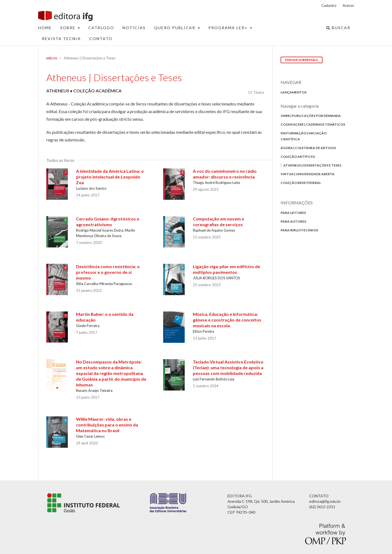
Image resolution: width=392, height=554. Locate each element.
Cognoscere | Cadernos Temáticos (313, 124)
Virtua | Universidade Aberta (308, 174)
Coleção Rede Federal (301, 183)
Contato (101, 39)
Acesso (348, 5)
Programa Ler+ (229, 28)
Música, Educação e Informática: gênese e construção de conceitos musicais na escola (227, 320)
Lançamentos (294, 92)
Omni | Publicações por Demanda (311, 116)
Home (45, 28)
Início (52, 58)
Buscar (338, 28)
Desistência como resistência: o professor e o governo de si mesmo (108, 272)
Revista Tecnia (61, 39)
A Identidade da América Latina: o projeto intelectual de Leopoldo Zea (110, 177)
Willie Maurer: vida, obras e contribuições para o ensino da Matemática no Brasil (107, 425)
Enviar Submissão (302, 60)
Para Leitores (293, 213)
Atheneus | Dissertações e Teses (312, 165)
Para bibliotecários (299, 230)
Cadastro (329, 5)
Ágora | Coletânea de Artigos (308, 148)
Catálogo (101, 28)
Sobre (69, 28)
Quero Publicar (175, 28)
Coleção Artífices (298, 157)
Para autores (293, 221)
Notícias (134, 28)
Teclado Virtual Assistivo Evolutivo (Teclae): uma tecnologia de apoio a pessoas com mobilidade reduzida (228, 367)
